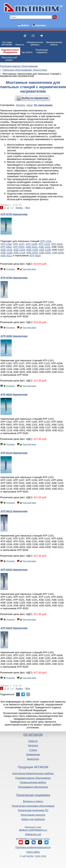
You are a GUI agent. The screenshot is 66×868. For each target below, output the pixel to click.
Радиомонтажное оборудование (33, 778)
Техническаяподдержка (42, 51)
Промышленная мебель (33, 782)
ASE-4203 (32, 253)
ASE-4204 (45, 253)
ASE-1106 (45, 250)
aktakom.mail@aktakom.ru (33, 830)
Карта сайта (33, 852)
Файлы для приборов (33, 819)
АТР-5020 (35, 255)
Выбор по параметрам (35, 98)
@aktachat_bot (33, 834)
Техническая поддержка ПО (33, 810)
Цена (30, 105)
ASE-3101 (32, 247)
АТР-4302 (6, 247)
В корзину (11, 269)
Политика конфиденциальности (33, 847)
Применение (33, 754)
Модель (21, 105)
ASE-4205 (58, 253)
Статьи (33, 750)
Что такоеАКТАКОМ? (7, 43)
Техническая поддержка (33, 795)
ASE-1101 (44, 247)
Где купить (27, 52)
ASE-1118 (19, 253)
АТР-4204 (57, 244)
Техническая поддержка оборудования (33, 806)
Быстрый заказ (30, 269)
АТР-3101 (19, 247)
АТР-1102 (6, 244)
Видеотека (33, 759)
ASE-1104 (19, 250)
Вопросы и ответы (33, 801)
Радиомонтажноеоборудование (10, 51)
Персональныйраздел (9, 59)
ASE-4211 (6, 255)
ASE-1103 (6, 250)
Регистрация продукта (33, 815)
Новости (20, 45)
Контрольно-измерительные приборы (33, 773)
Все (28, 208)
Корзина (40, 25)
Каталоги (33, 745)
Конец (19, 208)
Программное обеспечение (33, 787)
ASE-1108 (6, 253)
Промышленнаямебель (54, 43)
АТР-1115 (44, 244)
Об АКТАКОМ (33, 735)
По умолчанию (43, 105)
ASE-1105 (32, 250)
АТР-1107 (19, 244)
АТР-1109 (31, 244)
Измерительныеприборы (35, 43)
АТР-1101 (46, 241)
